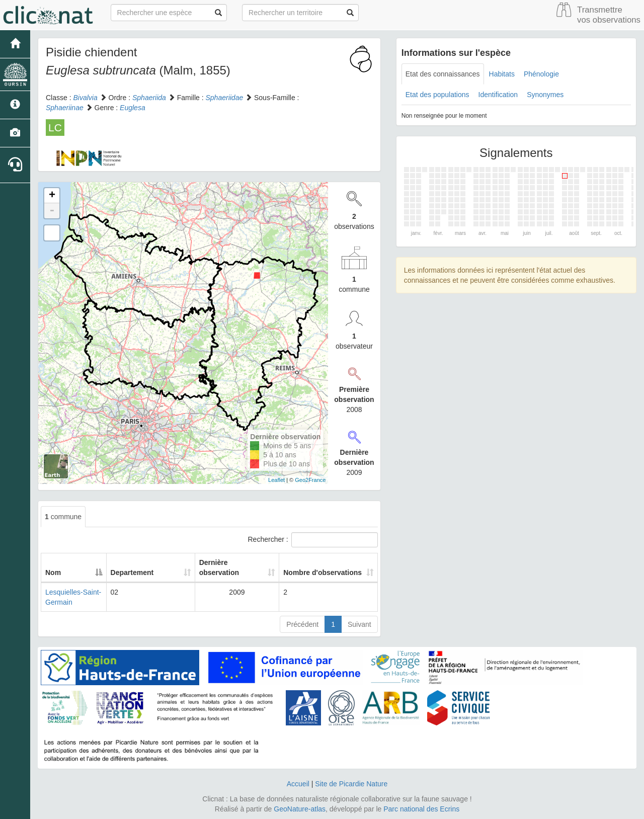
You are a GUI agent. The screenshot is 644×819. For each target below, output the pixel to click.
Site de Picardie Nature (351, 784)
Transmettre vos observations (609, 15)
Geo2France (310, 480)
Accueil (298, 784)
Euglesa (133, 108)
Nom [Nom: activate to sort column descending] (53, 572)
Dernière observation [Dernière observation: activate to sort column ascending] (217, 567)
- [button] (52, 211)
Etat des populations (437, 95)
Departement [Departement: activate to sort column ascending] (155, 572)
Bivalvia (85, 98)
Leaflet (276, 480)
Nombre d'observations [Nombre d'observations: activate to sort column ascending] (310, 567)
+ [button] (52, 196)
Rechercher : (313, 540)
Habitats (502, 74)
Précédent (302, 624)
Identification (498, 95)
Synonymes (545, 95)
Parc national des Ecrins (421, 809)
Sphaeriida (149, 98)
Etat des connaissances (443, 74)
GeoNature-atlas (300, 809)
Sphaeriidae (224, 98)
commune (63, 517)
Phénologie (541, 74)
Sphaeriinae (65, 108)
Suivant (359, 624)
